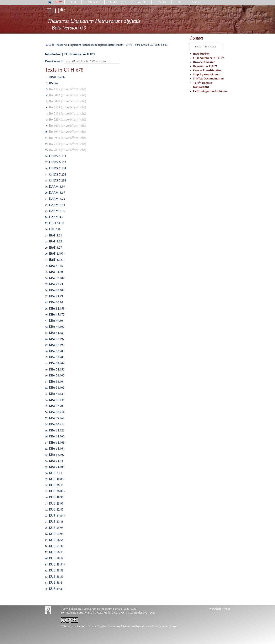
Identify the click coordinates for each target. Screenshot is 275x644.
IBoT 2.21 (55, 235)
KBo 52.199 (57, 345)
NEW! (59, 2)
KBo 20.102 (57, 290)
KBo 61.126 (57, 430)
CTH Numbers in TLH (79, 54)
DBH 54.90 (56, 223)
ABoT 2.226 (57, 77)
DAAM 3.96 (57, 211)
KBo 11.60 (56, 272)
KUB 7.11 (55, 473)
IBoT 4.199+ (57, 253)
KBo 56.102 (57, 387)
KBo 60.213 (57, 424)
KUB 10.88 (56, 479)
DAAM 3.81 (57, 205)
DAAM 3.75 (57, 199)
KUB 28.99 (56, 503)
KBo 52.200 (57, 351)
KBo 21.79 (56, 296)
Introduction (53, 54)
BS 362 (54, 83)
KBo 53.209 (57, 363)
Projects (142, 2)
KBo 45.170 (57, 314)
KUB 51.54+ (57, 516)
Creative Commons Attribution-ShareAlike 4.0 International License (137, 626)
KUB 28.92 (56, 497)
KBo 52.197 (57, 339)
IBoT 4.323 (56, 260)
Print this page (206, 47)
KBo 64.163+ (58, 442)
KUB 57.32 (56, 546)
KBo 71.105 (57, 467)
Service (196, 2)
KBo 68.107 (57, 455)
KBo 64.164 (57, 448)
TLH (56, 11)
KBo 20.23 (56, 284)
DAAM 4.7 (56, 217)
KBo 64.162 (57, 436)
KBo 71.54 (56, 461)
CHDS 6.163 (57, 162)
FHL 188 (55, 229)
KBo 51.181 (57, 333)
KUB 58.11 (56, 552)
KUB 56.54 (56, 540)
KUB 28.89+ (57, 491)
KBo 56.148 (57, 400)
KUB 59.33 (56, 589)
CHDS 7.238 (57, 180)
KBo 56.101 (57, 382)
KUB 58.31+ (57, 564)
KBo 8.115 (56, 266)
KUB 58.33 (56, 570)
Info (179, 2)
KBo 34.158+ (58, 308)
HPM (73, 2)
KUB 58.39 (56, 576)
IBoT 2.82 (55, 241)
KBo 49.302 (57, 327)
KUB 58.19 (56, 558)
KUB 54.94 (56, 528)
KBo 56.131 (57, 394)
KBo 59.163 (57, 418)
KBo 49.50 (56, 321)
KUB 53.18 (56, 522)
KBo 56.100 (57, 375)
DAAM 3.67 (57, 192)
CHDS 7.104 (57, 168)
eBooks (161, 2)
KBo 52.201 (57, 357)
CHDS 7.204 (57, 174)
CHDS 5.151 (57, 156)
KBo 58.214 (57, 412)
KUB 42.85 (56, 509)
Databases (93, 2)
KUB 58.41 (56, 582)
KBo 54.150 (57, 369)
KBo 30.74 (56, 302)
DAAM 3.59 (57, 187)
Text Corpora (118, 2)
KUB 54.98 (56, 534)
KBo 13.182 (57, 278)
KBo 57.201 (57, 406)
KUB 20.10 (56, 485)
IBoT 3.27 (55, 247)
